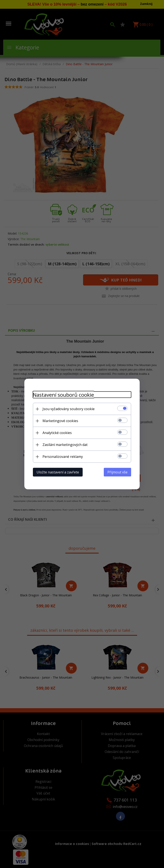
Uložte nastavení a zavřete (58, 472)
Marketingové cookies (60, 421)
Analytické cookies (57, 433)
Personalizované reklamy (63, 457)
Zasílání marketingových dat (65, 445)
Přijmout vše (117, 472)
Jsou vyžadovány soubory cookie (69, 409)
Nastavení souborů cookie (63, 395)
